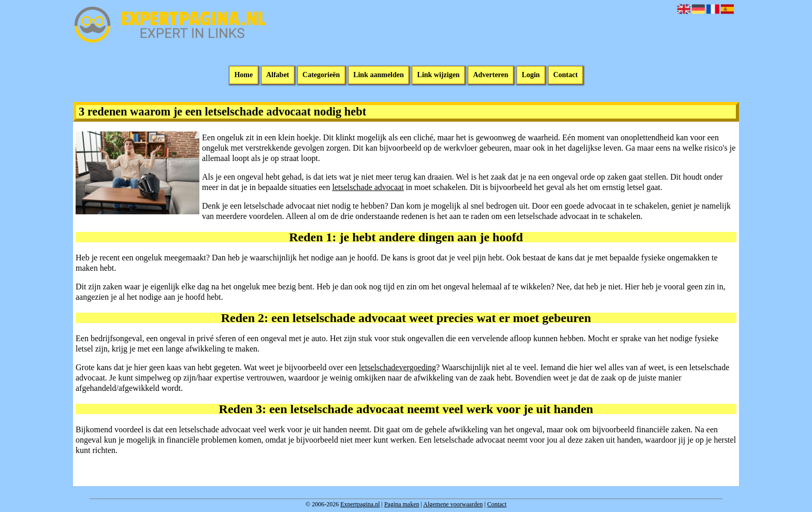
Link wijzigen (439, 75)
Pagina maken (402, 504)
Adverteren (490, 75)
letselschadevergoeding (397, 367)
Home (243, 75)
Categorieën (321, 75)
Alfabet (278, 75)
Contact (565, 75)
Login (531, 75)
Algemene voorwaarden (453, 504)
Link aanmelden (379, 75)
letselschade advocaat (368, 187)
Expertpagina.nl (360, 504)
